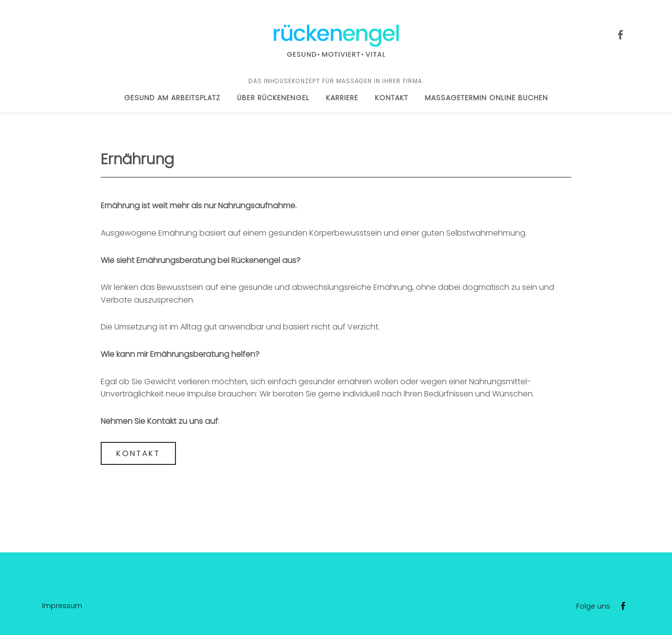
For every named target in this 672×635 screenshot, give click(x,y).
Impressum (62, 606)
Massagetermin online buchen (486, 98)
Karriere (342, 98)
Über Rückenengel (273, 98)
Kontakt (391, 98)
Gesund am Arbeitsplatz (172, 98)
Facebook (620, 34)
